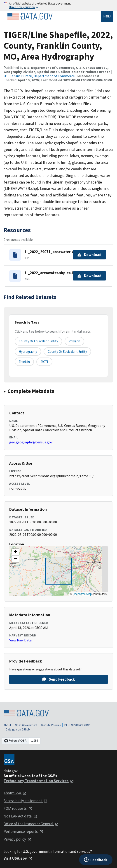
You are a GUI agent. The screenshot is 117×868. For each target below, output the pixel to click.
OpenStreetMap (82, 594)
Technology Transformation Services (39, 781)
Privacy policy (18, 839)
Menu (107, 16)
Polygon (74, 341)
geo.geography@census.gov (31, 442)
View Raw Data (20, 640)
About (7, 725)
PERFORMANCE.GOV (77, 725)
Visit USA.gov (18, 858)
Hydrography (28, 352)
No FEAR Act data (20, 816)
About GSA (15, 793)
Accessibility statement (26, 801)
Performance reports (23, 832)
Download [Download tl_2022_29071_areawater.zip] (89, 255)
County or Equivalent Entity (67, 352)
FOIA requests (18, 808)
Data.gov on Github (18, 729)
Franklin (24, 362)
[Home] (30, 16)
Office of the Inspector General (31, 824)
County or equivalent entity (38, 341)
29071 (44, 362)
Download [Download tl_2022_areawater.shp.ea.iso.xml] (89, 276)
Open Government (26, 725)
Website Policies (51, 725)
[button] (15, 552)
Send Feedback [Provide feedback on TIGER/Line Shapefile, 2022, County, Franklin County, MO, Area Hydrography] (58, 679)
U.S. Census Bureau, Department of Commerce (39, 76)
